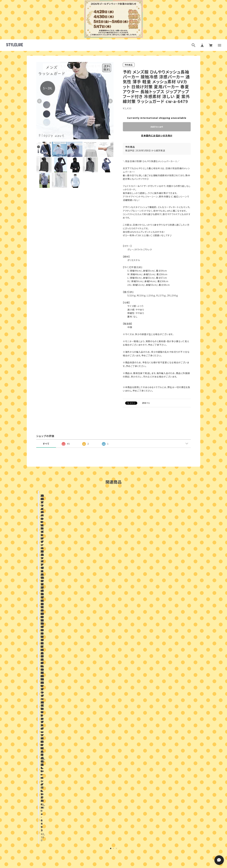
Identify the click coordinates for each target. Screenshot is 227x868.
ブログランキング (108, 866)
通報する (146, 403)
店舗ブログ (77, 651)
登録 (148, 839)
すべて (46, 444)
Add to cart (157, 127)
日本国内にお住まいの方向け (157, 135)
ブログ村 (124, 866)
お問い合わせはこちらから (113, 783)
